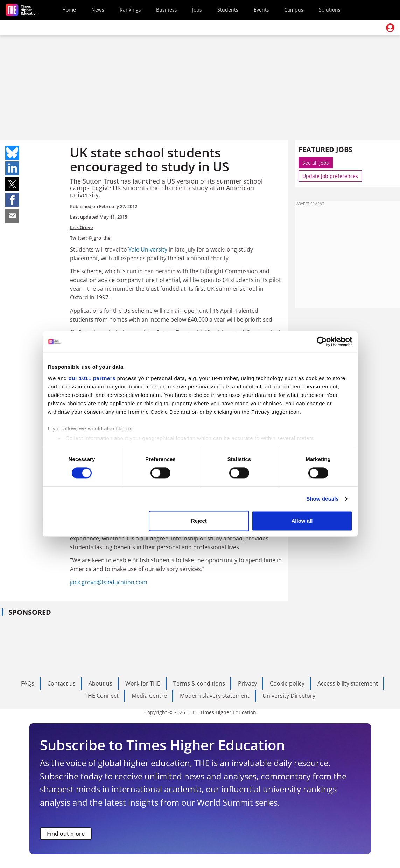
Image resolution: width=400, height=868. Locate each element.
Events (261, 10)
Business (167, 10)
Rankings (130, 10)
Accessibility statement (348, 683)
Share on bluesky (12, 153)
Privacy (247, 683)
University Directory (289, 696)
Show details (322, 499)
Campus (294, 10)
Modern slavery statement (215, 696)
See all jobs (316, 163)
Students (228, 10)
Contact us (61, 683)
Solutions (330, 10)
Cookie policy (287, 683)
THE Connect (102, 696)
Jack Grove (81, 227)
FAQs (28, 683)
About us (100, 683)
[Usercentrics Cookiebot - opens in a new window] (322, 342)
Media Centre (149, 696)
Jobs (197, 10)
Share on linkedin (12, 168)
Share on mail (12, 216)
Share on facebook (12, 200)
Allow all (302, 521)
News (98, 10)
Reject (199, 521)
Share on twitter (12, 184)
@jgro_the (99, 238)
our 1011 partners (92, 378)
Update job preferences (330, 176)
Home (69, 10)
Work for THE (143, 683)
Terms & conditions (199, 683)
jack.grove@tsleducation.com (109, 582)
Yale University (148, 249)
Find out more (66, 834)
